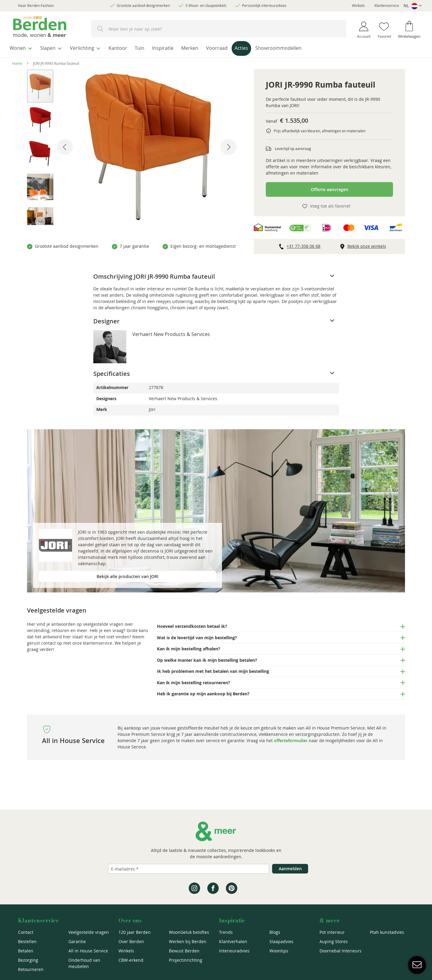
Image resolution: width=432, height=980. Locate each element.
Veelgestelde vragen (89, 932)
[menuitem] (22, 48)
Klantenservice (387, 5)
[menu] (216, 48)
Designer (106, 320)
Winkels (358, 5)
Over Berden (131, 941)
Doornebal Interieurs (340, 951)
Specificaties (112, 372)
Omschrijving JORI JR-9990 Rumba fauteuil (154, 275)
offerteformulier (291, 739)
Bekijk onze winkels (367, 245)
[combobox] (219, 29)
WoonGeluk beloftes (189, 932)
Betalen (26, 951)
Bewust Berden (184, 951)
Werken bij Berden (188, 941)
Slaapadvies (281, 941)
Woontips (279, 951)
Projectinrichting (186, 960)
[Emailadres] (189, 869)
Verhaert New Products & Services (171, 333)
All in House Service (88, 951)
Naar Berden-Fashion (36, 5)
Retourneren (31, 969)
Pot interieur (332, 932)
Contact (26, 932)
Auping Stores (334, 941)
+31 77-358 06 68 (303, 245)
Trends (226, 932)
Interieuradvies (234, 951)
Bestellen (27, 941)
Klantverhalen (233, 941)
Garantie (77, 941)
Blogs (275, 932)
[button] (413, 6)
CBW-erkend (131, 960)
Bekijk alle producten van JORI (127, 575)
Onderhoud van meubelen (84, 963)
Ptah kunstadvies (387, 932)
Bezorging (28, 960)
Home (17, 62)
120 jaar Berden (135, 932)
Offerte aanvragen (330, 188)
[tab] (216, 275)
